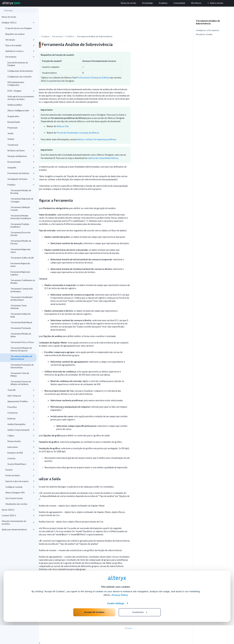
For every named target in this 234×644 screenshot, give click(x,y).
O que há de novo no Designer (19, 28)
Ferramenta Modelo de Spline (21, 335)
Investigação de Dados (21, 179)
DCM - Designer (21, 91)
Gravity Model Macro (21, 464)
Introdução (20, 40)
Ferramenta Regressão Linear (20, 265)
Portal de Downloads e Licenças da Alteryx (117, 124)
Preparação (21, 128)
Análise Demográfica (21, 424)
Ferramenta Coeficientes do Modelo (23, 282)
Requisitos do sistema (15, 34)
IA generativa (21, 116)
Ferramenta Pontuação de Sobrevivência (22, 366)
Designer (84, 28)
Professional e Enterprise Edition (132, 69)
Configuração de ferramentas (20, 71)
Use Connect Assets (14, 498)
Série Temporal (21, 396)
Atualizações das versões (16, 504)
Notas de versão (9, 17)
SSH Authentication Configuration (16, 84)
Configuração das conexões (19, 77)
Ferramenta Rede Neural (21, 322)
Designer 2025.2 (18, 23)
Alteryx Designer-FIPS (20, 493)
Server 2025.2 (18, 510)
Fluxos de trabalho (20, 45)
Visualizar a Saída (204, 34)
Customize (140, 631)
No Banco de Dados (21, 151)
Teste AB (21, 390)
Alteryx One (102, 118)
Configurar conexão (20, 487)
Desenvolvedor (21, 441)
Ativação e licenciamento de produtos (18, 522)
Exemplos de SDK (21, 453)
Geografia (21, 168)
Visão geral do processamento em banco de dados (21, 98)
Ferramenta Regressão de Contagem (22, 200)
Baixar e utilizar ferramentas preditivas (136, 131)
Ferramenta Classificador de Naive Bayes (22, 298)
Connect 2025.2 (18, 515)
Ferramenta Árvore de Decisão (20, 234)
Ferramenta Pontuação (21, 328)
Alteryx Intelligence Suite (21, 110)
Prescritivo (21, 407)
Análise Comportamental (21, 430)
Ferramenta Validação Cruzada (20, 209)
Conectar (21, 458)
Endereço (21, 419)
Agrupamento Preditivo (21, 401)
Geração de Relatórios (21, 156)
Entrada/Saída (21, 122)
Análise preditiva (15, 105)
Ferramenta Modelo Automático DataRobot (21, 217)
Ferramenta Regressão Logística (20, 273)
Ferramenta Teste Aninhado (18, 307)
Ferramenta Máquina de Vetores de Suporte (21, 349)
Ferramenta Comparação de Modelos (22, 290)
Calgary (21, 436)
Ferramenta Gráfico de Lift (22, 258)
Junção (21, 133)
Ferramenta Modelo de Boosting (21, 192)
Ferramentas (20, 57)
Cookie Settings (116, 622)
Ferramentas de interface (21, 173)
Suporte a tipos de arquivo (20, 481)
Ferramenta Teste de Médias (20, 374)
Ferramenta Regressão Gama (21, 251)
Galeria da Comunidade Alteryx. (142, 150)
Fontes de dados (20, 475)
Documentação (21, 162)
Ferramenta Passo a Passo (22, 342)
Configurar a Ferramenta (207, 30)
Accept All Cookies (94, 631)
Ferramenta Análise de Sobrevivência (21, 358)
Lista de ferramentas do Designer (18, 64)
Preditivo (21, 185)
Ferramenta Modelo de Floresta (21, 242)
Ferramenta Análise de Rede (20, 315)
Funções (20, 470)
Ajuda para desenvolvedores (18, 529)
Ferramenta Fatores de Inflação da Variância (21, 383)
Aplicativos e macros (20, 51)
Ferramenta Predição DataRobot (20, 225)
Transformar (21, 145)
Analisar (21, 139)
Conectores (21, 413)
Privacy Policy (120, 614)
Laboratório (21, 447)
